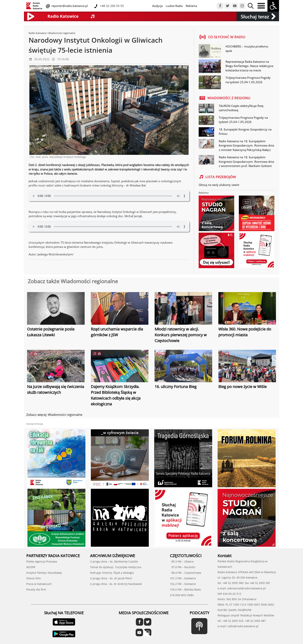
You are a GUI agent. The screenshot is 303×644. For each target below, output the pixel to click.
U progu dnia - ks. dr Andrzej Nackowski (116, 584)
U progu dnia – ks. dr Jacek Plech (111, 578)
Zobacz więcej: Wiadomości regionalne (54, 415)
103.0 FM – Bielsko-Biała (185, 589)
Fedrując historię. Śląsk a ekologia (112, 573)
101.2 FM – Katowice (183, 578)
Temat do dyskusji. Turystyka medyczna (116, 567)
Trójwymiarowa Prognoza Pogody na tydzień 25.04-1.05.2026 (248, 80)
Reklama (191, 6)
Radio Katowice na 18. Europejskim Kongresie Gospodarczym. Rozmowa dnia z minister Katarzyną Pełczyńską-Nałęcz (246, 145)
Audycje (157, 6)
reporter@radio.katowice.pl (69, 6)
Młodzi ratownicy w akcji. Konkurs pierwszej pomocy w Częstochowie (181, 335)
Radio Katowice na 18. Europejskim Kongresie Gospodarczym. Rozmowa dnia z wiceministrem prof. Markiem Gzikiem (246, 161)
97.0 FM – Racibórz (183, 567)
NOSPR (31, 567)
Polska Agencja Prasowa (42, 561)
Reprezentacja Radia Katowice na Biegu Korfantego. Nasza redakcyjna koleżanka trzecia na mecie (249, 66)
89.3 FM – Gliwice (182, 561)
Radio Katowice (37, 33)
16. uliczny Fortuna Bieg (176, 387)
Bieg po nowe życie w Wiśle (243, 387)
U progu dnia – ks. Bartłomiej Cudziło (114, 561)
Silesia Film (34, 578)
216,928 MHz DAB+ (182, 595)
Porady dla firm (36, 589)
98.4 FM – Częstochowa (186, 573)
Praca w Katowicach (39, 584)
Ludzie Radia (174, 6)
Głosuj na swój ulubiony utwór (219, 185)
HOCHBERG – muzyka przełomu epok (247, 49)
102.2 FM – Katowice (183, 584)
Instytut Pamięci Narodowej (44, 573)
